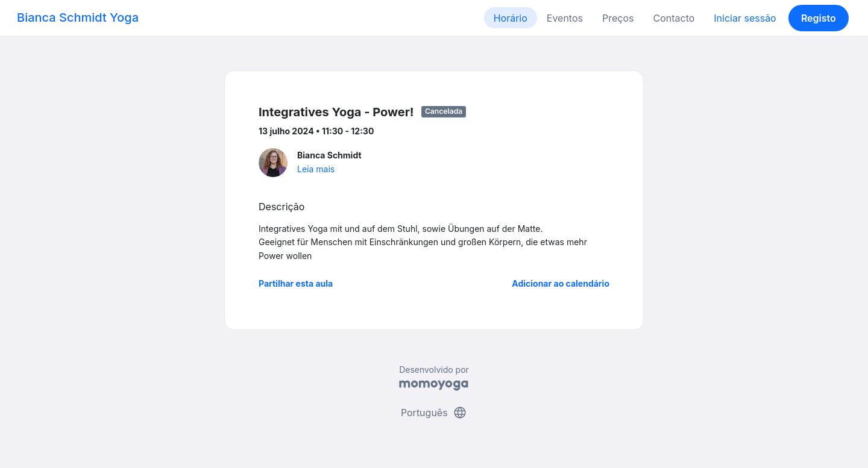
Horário (511, 18)
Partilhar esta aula (296, 283)
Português (434, 413)
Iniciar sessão (745, 18)
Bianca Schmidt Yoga (78, 17)
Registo (819, 18)
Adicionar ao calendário (561, 283)
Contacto (674, 18)
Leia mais (316, 169)
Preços (618, 18)
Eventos (565, 18)
